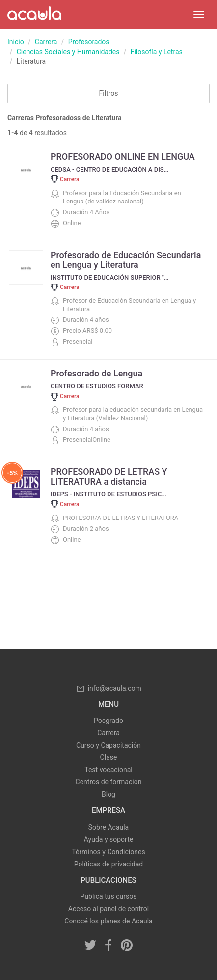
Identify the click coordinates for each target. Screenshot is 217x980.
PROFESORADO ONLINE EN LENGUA (123, 157)
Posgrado (108, 721)
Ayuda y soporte (108, 839)
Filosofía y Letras (157, 52)
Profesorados (89, 42)
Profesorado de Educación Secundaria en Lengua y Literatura (126, 260)
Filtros (109, 93)
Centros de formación (109, 782)
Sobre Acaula (108, 827)
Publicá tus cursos (109, 896)
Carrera (46, 42)
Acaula (34, 15)
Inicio (16, 42)
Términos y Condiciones (108, 852)
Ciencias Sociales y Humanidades (68, 52)
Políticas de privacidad (108, 864)
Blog (108, 794)
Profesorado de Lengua (96, 373)
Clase (109, 757)
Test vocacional (108, 770)
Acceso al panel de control (108, 909)
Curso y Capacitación (108, 745)
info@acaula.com (108, 688)
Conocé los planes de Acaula (108, 921)
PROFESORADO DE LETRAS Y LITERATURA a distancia (109, 476)
